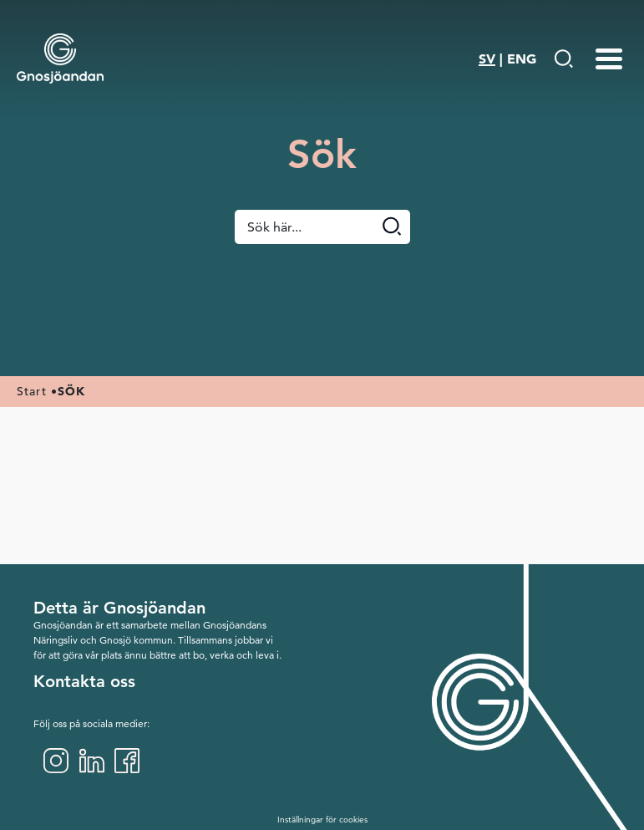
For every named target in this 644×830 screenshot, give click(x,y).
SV (487, 59)
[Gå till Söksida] (563, 59)
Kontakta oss (84, 681)
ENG (522, 59)
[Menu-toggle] (609, 59)
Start (32, 391)
